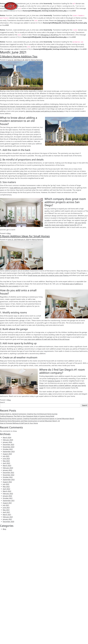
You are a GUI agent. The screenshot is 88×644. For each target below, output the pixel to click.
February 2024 (8, 440)
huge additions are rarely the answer (23, 188)
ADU (50, 394)
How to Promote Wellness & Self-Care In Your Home (19, 423)
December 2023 (8, 444)
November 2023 (9, 447)
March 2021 (7, 515)
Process (52, 6)
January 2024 (7, 442)
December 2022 (8, 472)
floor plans (24, 173)
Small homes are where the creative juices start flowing (48, 275)
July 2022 (6, 484)
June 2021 (6, 508)
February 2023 (8, 468)
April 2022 (6, 489)
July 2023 (6, 456)
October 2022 (8, 477)
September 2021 (9, 501)
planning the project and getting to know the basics (45, 111)
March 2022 (7, 491)
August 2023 (7, 454)
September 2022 (9, 479)
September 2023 (9, 451)
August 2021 (7, 503)
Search (2, 402)
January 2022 (7, 496)
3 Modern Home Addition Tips (19, 56)
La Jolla (47, 220)
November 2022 (9, 475)
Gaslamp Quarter (54, 381)
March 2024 (7, 437)
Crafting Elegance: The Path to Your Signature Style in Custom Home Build (27, 416)
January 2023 (7, 470)
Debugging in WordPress (66, 20)
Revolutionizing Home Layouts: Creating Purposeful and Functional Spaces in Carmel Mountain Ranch (37, 419)
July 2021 (6, 505)
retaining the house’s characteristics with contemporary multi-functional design (29, 106)
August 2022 (7, 482)
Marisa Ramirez (37, 60)
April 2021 (6, 512)
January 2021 (7, 519)
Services (40, 6)
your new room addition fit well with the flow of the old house (47, 339)
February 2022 (8, 494)
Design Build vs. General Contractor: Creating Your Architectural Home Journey (29, 414)
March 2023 (7, 465)
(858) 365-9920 (79, 6)
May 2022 (6, 487)
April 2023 (6, 463)
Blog (9, 233)
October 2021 (8, 498)
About (63, 6)
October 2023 (8, 449)
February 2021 (8, 517)
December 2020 (8, 522)
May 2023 (6, 461)
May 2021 (6, 510)
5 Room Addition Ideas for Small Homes (25, 236)
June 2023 (6, 458)
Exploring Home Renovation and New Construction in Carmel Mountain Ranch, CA (30, 421)
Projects (28, 6)
